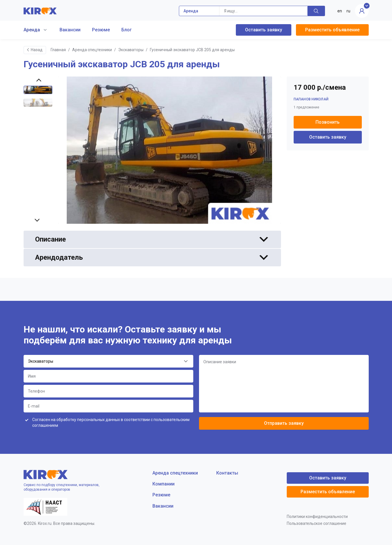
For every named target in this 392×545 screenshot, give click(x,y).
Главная (58, 50)
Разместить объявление (332, 30)
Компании (164, 484)
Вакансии (70, 30)
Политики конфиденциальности (317, 517)
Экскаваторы (131, 50)
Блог (127, 30)
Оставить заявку (264, 30)
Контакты (227, 473)
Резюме (101, 30)
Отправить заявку (284, 423)
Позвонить (328, 122)
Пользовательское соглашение (317, 523)
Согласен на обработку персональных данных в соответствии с (111, 422)
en (340, 11)
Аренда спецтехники (92, 50)
